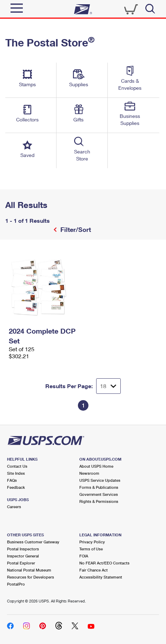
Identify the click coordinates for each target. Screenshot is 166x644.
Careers (14, 507)
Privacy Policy (92, 542)
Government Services (99, 494)
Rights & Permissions (99, 501)
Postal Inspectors (23, 549)
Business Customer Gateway (33, 542)
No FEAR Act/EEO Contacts (104, 563)
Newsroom (89, 473)
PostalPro (16, 584)
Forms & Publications (99, 487)
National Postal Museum (29, 570)
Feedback (16, 487)
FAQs (12, 480)
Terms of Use (91, 549)
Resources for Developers (31, 577)
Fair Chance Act (94, 570)
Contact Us (17, 466)
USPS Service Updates (100, 480)
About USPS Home (96, 466)
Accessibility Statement (101, 577)
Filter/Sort (75, 229)
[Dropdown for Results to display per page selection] (108, 386)
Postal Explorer (21, 563)
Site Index (16, 473)
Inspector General (23, 556)
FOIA (84, 556)
